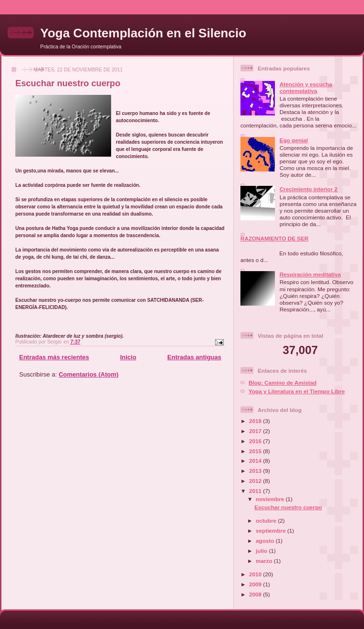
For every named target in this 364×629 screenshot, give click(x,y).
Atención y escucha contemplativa (306, 87)
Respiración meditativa (310, 274)
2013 (256, 471)
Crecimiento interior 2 (309, 189)
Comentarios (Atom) (88, 374)
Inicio (128, 357)
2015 (256, 451)
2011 (256, 491)
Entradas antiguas (194, 357)
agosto (266, 541)
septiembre (272, 531)
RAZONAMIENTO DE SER (274, 238)
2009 (256, 584)
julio (262, 551)
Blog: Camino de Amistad (283, 383)
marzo (265, 561)
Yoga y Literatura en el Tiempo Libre (297, 391)
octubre (267, 520)
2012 (256, 481)
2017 (256, 431)
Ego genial (294, 140)
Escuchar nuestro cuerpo (68, 83)
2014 (256, 461)
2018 (256, 421)
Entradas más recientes (54, 357)
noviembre (271, 499)
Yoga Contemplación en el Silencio (143, 33)
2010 (256, 574)
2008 (256, 594)
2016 (256, 441)
